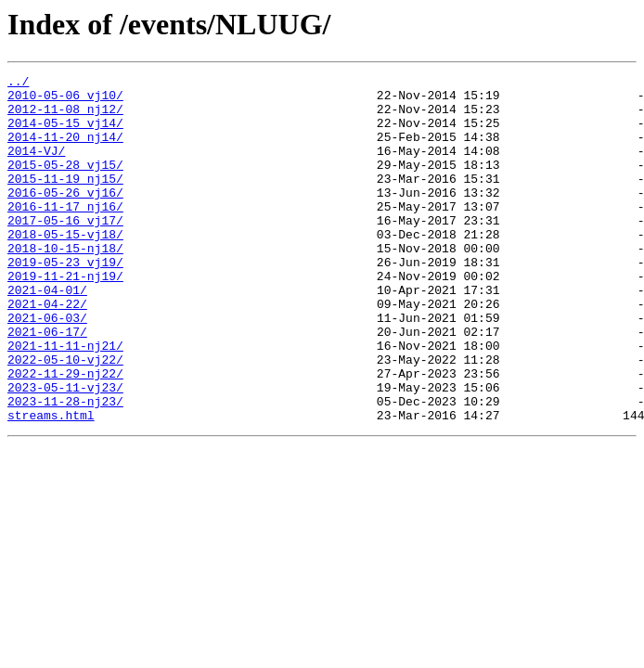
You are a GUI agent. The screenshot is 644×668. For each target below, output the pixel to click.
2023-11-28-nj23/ (65, 468)
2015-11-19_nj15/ (65, 200)
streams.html (51, 484)
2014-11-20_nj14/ (65, 150)
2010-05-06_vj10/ (65, 100)
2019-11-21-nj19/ (65, 317)
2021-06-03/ (47, 367)
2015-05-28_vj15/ (65, 184)
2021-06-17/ (47, 384)
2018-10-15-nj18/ (65, 284)
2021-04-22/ (47, 351)
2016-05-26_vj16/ (65, 217)
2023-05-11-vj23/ (65, 451)
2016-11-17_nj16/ (65, 234)
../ (18, 83)
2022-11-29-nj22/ (65, 434)
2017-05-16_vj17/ (65, 250)
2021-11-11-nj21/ (65, 401)
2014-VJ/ (36, 167)
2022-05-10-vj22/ (65, 417)
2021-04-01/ (47, 334)
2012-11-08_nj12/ (65, 117)
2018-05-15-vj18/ (65, 267)
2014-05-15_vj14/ (65, 134)
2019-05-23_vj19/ (65, 301)
